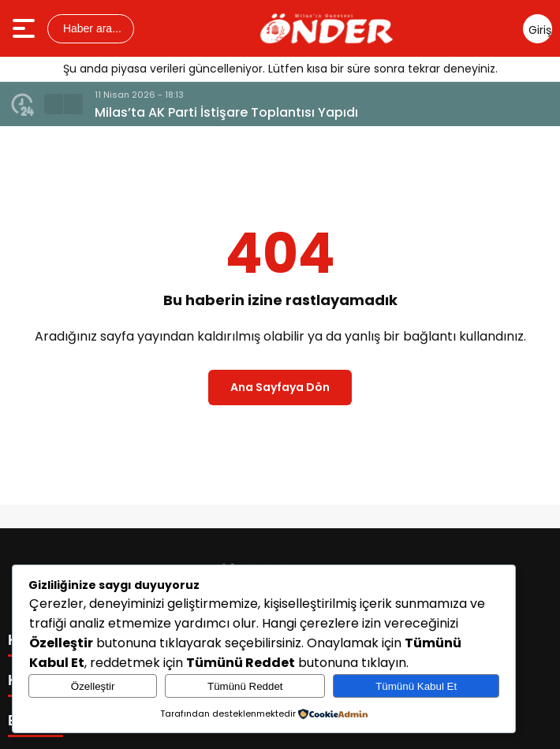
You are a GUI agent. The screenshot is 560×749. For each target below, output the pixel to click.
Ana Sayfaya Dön (280, 387)
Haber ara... (91, 28)
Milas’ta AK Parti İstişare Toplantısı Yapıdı (226, 112)
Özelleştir (93, 686)
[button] (54, 104)
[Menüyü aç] (26, 28)
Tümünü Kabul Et (416, 686)
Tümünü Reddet (245, 686)
